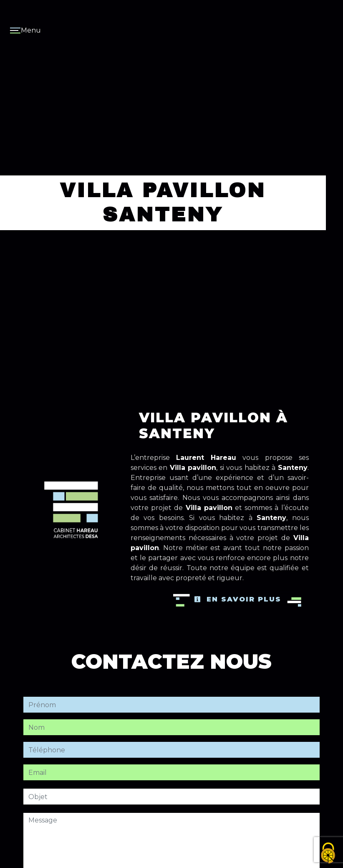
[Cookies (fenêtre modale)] (328, 854)
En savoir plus (238, 599)
